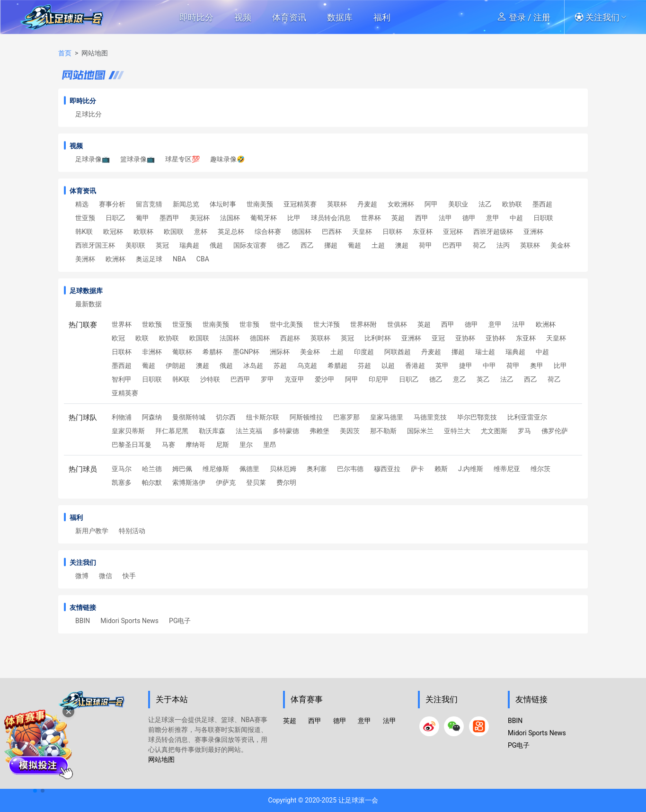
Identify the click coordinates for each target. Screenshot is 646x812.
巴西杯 (332, 232)
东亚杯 (423, 232)
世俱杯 (397, 324)
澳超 (402, 245)
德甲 (469, 218)
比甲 (294, 218)
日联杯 (392, 232)
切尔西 (226, 417)
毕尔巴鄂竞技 (477, 417)
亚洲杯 (533, 232)
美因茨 (350, 431)
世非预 (249, 324)
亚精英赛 (125, 393)
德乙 (283, 245)
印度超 (364, 352)
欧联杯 (143, 232)
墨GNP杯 (246, 352)
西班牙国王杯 (95, 245)
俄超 (216, 245)
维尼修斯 (216, 469)
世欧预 (152, 324)
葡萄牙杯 (264, 218)
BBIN (83, 621)
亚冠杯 (453, 232)
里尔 (246, 445)
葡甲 (142, 218)
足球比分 (88, 114)
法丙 (503, 245)
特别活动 (132, 531)
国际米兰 (420, 431)
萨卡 (417, 469)
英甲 (442, 366)
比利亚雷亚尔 (527, 417)
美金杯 (560, 245)
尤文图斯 (494, 431)
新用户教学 (92, 531)
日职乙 (115, 218)
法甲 (445, 218)
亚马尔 (122, 469)
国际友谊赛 (250, 245)
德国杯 (301, 232)
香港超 (415, 366)
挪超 (331, 245)
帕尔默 (152, 482)
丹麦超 (367, 204)
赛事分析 (112, 204)
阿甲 (431, 204)
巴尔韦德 (350, 469)
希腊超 (337, 366)
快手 (129, 576)
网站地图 (161, 759)
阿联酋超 (398, 352)
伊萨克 (226, 482)
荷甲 (425, 245)
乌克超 (307, 366)
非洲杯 (152, 352)
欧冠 (118, 338)
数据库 (340, 17)
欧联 (142, 338)
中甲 (489, 366)
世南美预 (260, 204)
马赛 (168, 445)
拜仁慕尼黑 (172, 431)
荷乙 (479, 245)
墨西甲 (169, 218)
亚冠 (438, 338)
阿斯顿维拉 (306, 417)
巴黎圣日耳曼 (132, 445)
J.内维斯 (471, 469)
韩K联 (84, 232)
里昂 (270, 445)
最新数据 (88, 304)
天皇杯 (362, 232)
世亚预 (85, 218)
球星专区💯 (182, 159)
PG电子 (180, 621)
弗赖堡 (319, 431)
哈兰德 (152, 469)
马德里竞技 (430, 417)
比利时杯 (378, 338)
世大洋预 (327, 324)
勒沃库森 (212, 431)
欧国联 (174, 232)
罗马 (524, 431)
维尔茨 (540, 469)
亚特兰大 (457, 431)
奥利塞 (317, 469)
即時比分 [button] (196, 17)
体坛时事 (223, 204)
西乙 (307, 245)
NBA (179, 259)
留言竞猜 (149, 204)
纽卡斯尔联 (263, 417)
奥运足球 (149, 259)
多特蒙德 (286, 431)
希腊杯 (212, 352)
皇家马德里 (387, 417)
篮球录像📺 (137, 159)
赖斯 (441, 469)
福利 (382, 17)
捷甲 (466, 366)
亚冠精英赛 (300, 204)
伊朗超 (176, 366)
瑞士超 (485, 352)
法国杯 (230, 218)
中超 (516, 218)
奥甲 (537, 366)
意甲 (493, 218)
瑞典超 (189, 245)
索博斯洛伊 (189, 482)
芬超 (364, 366)
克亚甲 (294, 379)
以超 (388, 366)
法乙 (485, 204)
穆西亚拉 (387, 469)
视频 (243, 17)
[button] (604, 17)
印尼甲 (379, 379)
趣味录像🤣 (227, 159)
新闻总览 (186, 204)
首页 (65, 53)
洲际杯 (280, 352)
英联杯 (337, 204)
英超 (398, 218)
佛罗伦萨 (555, 431)
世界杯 (371, 218)
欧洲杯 (115, 259)
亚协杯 (465, 338)
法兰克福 (249, 431)
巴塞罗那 (346, 417)
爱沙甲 (325, 379)
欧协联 (512, 204)
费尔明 (286, 482)
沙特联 (210, 379)
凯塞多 (122, 482)
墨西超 (542, 204)
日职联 (543, 218)
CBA (203, 259)
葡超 (354, 245)
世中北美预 (286, 324)
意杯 (201, 232)
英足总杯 (231, 232)
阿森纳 (152, 417)
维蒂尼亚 (507, 469)
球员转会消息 (331, 218)
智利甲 (122, 379)
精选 (82, 204)
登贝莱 (256, 482)
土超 (378, 245)
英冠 (162, 245)
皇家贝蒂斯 (128, 431)
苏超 (280, 366)
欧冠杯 (113, 232)
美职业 (458, 204)
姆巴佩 (182, 469)
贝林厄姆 (283, 469)
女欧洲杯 (401, 204)
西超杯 (290, 338)
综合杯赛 (268, 232)
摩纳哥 (195, 445)
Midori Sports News (129, 621)
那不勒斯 (383, 431)
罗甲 (267, 379)
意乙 (460, 379)
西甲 (422, 218)
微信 (106, 576)
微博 (82, 576)
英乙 (483, 379)
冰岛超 (253, 366)
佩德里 (249, 469)
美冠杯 (200, 218)
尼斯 (222, 445)
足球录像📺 (93, 159)
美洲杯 (85, 259)
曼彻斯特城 (189, 417)
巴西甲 (452, 245)
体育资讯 (289, 17)
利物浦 (122, 417)
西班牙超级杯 (493, 232)
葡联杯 (182, 352)
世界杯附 (363, 324)
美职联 (135, 245)
